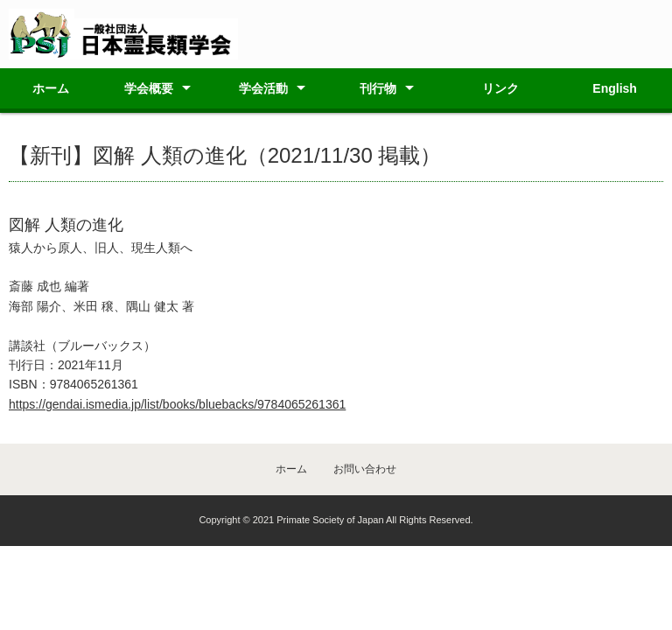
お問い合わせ (365, 469)
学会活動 (263, 88)
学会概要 (149, 88)
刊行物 (378, 88)
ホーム (51, 88)
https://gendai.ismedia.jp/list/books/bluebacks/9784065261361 (177, 404)
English (615, 88)
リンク (500, 88)
